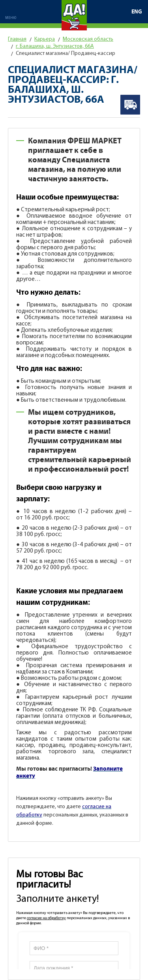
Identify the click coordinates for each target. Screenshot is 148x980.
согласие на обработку (46, 918)
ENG (137, 12)
